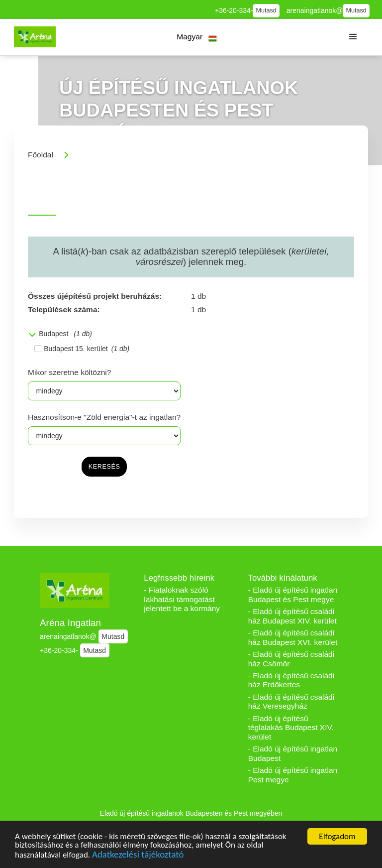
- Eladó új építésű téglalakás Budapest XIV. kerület (291, 728)
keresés (104, 467)
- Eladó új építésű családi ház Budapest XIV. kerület (292, 616)
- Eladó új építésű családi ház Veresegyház (291, 702)
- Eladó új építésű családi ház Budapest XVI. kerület (293, 637)
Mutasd (266, 10)
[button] (197, 37)
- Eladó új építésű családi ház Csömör (291, 659)
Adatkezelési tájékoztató (138, 856)
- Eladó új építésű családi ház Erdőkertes (291, 680)
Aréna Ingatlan (70, 623)
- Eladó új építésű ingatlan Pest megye (293, 775)
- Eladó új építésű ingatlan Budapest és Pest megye (293, 595)
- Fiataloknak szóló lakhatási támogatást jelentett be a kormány (182, 599)
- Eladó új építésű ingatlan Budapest (293, 753)
